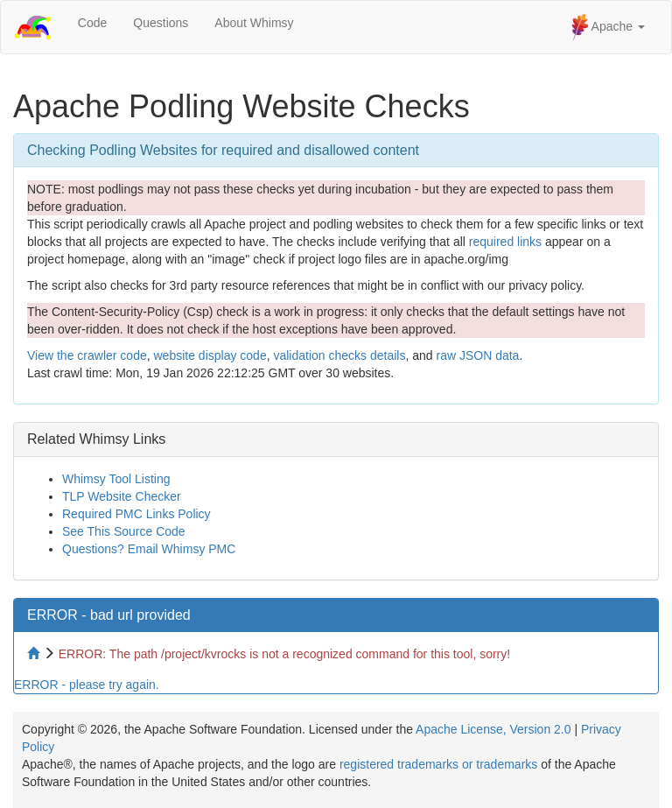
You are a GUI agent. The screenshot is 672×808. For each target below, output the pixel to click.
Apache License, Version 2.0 (493, 729)
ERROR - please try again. (87, 685)
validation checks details (339, 355)
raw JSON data (477, 355)
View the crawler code (87, 355)
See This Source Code (124, 531)
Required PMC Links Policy (136, 514)
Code (92, 23)
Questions (161, 23)
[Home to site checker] (35, 654)
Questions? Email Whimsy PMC (149, 549)
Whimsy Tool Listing (116, 479)
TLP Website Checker (122, 496)
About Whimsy (254, 23)
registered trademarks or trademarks (438, 764)
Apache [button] (608, 27)
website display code (210, 355)
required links (505, 242)
